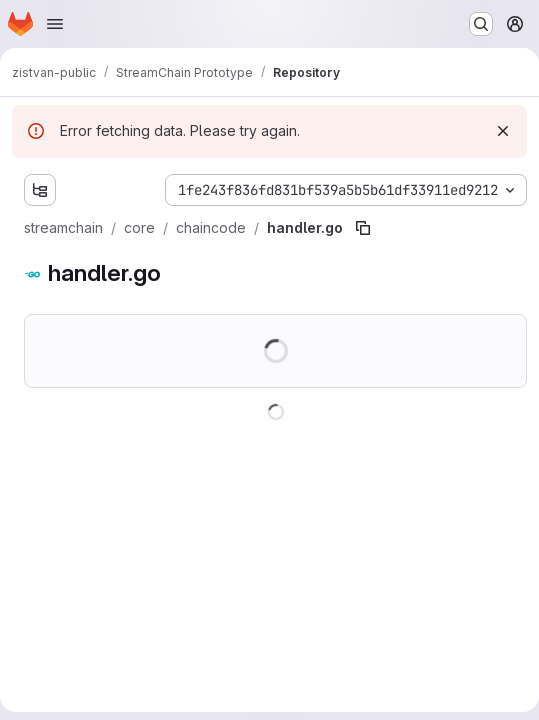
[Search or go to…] (481, 24)
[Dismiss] (503, 131)
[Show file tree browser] (40, 190)
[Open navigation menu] (55, 24)
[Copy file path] (363, 228)
